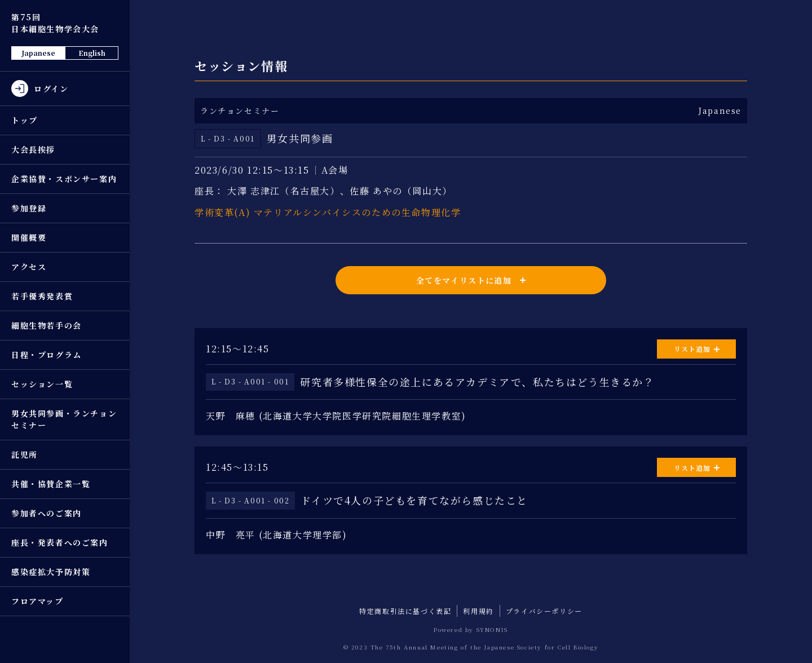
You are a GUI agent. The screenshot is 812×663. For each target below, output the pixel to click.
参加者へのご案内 (47, 513)
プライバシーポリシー (544, 611)
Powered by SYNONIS (471, 629)
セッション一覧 (42, 384)
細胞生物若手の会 (47, 325)
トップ (25, 120)
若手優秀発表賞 (42, 296)
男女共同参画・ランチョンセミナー (64, 419)
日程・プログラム (47, 355)
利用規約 (478, 611)
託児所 (25, 454)
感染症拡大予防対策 (51, 572)
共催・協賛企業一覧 (51, 484)
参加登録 (29, 208)
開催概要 (29, 237)
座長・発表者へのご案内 (60, 542)
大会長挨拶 (33, 149)
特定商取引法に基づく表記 (405, 611)
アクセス (29, 267)
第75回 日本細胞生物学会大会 (55, 23)
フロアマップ (37, 601)
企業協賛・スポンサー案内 (64, 179)
